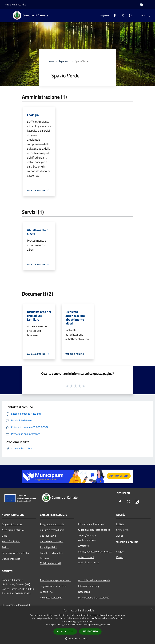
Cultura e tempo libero (52, 530)
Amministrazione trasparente (94, 580)
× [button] (151, 609)
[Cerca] (148, 15)
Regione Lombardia (15, 4)
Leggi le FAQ (47, 592)
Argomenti (64, 61)
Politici (6, 547)
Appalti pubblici (48, 547)
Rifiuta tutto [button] (90, 631)
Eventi (120, 557)
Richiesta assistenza (51, 598)
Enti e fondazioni (11, 541)
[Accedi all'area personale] (141, 5)
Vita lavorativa (48, 536)
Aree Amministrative (13, 530)
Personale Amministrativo (16, 553)
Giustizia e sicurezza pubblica (94, 530)
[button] (78, 639)
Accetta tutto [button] (65, 631)
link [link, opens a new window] (108, 625)
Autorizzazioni (86, 557)
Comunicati (122, 530)
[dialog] (77, 625)
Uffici (5, 536)
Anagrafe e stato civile (52, 524)
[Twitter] (121, 15)
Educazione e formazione (92, 524)
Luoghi (120, 551)
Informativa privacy (89, 586)
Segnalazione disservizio (53, 586)
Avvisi (120, 536)
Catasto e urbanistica (52, 553)
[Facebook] (113, 15)
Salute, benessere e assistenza (95, 551)
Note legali (84, 592)
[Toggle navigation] (6, 15)
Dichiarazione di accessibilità (94, 598)
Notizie (120, 524)
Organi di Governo (12, 524)
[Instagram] (129, 15)
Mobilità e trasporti (50, 563)
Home (51, 61)
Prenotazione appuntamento (56, 580)
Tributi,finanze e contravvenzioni (87, 538)
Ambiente (83, 546)
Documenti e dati (11, 559)
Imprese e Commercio (52, 541)
